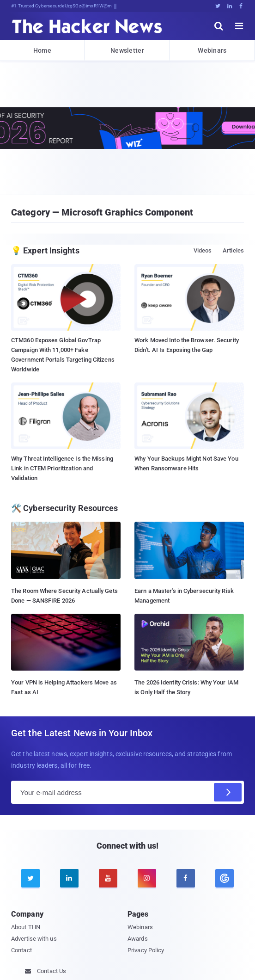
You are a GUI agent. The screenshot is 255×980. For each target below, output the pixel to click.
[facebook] (186, 878)
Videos (203, 250)
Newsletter (127, 50)
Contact (21, 950)
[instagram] (147, 878)
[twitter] (30, 878)
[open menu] (239, 26)
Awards (138, 939)
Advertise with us (34, 939)
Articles (233, 250)
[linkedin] (69, 878)
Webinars (212, 50)
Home (42, 50)
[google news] (225, 878)
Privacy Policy (146, 950)
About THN (26, 927)
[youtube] (108, 878)
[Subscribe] (228, 792)
